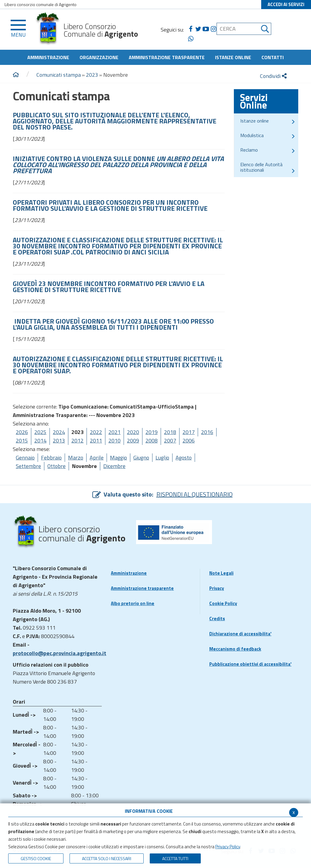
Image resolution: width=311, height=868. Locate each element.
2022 (96, 432)
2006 (189, 441)
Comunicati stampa (59, 75)
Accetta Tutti (175, 858)
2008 (152, 441)
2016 (207, 432)
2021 (114, 432)
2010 (114, 441)
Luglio (162, 458)
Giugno (141, 458)
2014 (40, 441)
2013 (59, 441)
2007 (170, 441)
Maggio (118, 458)
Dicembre (114, 466)
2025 (40, 432)
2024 (59, 432)
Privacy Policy (228, 847)
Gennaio (25, 458)
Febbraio (51, 458)
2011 (96, 441)
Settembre (28, 466)
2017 (189, 432)
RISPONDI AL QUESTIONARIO (195, 494)
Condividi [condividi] (273, 76)
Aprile (97, 458)
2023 (92, 75)
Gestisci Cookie (36, 858)
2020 (133, 432)
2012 (77, 441)
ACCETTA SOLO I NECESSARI (107, 858)
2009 (133, 441)
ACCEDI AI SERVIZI (286, 4)
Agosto (184, 458)
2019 (152, 432)
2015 (22, 441)
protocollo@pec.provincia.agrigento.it (60, 653)
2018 (170, 432)
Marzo (76, 458)
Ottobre (56, 466)
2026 (22, 432)
